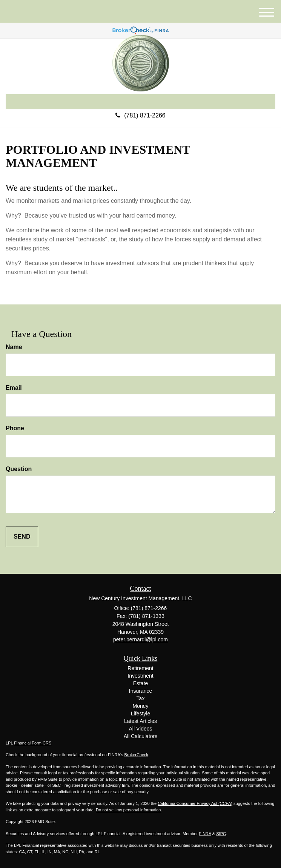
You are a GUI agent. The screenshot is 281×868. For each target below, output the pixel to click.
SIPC (221, 834)
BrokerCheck (137, 755)
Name (14, 347)
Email (14, 388)
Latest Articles (140, 721)
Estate (141, 683)
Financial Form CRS (33, 743)
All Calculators (140, 736)
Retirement (140, 668)
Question (19, 469)
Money (140, 706)
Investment (140, 676)
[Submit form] (22, 537)
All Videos (140, 729)
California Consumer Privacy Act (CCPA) (195, 803)
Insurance (140, 691)
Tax (141, 698)
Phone (15, 428)
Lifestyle (140, 714)
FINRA (205, 834)
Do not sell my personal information (128, 810)
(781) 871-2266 (140, 115)
